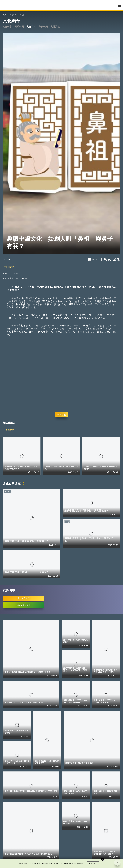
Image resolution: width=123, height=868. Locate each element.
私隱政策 (72, 864)
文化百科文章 (12, 483)
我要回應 (62, 415)
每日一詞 (43, 27)
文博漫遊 (55, 27)
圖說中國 (19, 27)
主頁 (4, 15)
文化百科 (23, 15)
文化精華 (13, 15)
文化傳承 (7, 27)
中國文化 (10, 267)
